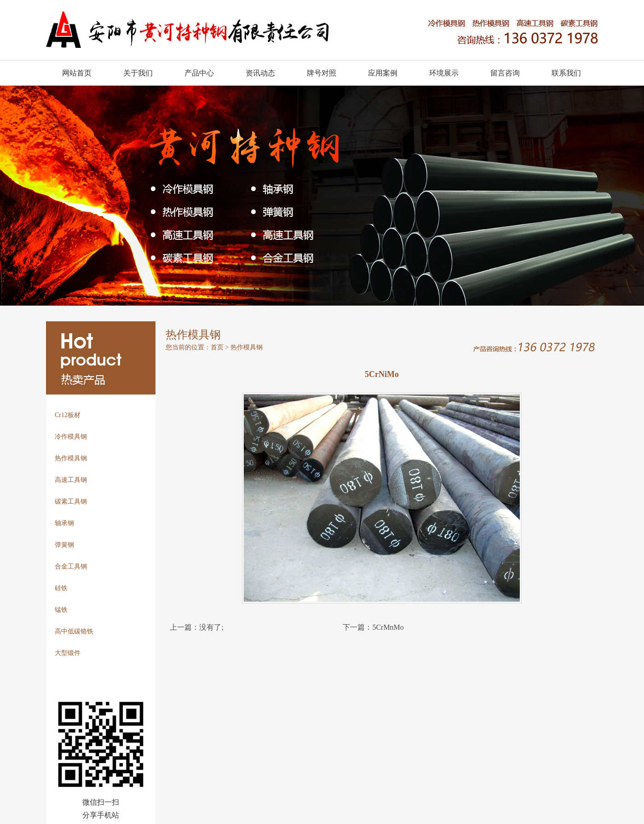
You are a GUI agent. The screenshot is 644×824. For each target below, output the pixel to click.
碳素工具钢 (71, 502)
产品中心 (199, 73)
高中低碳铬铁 (74, 631)
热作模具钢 (71, 458)
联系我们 (566, 73)
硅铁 (61, 588)
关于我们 (138, 73)
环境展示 (444, 73)
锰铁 (61, 610)
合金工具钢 (71, 566)
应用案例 (383, 73)
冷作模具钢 (71, 437)
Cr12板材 (68, 415)
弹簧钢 (64, 545)
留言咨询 (505, 73)
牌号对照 (322, 73)
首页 (217, 347)
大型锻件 (68, 653)
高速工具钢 (71, 480)
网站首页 (77, 73)
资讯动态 (260, 73)
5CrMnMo (388, 627)
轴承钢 (64, 523)
